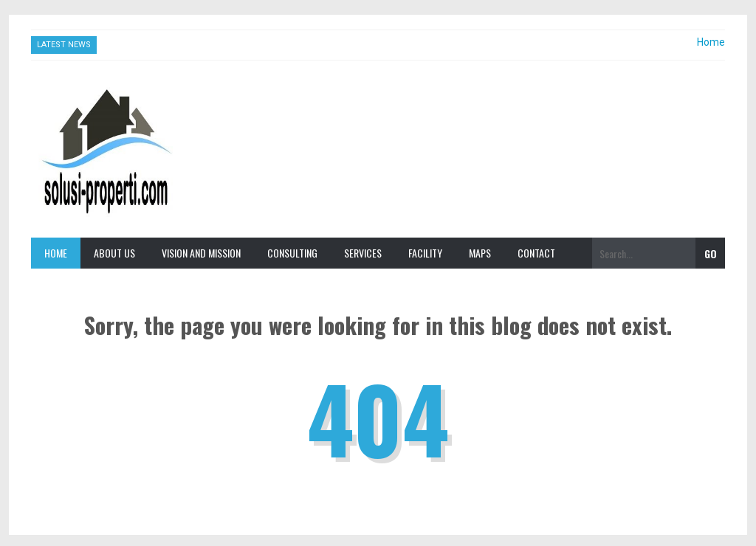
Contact (536, 253)
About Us (114, 253)
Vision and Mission (201, 253)
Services (363, 253)
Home (711, 42)
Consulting (292, 253)
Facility (425, 253)
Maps (480, 253)
